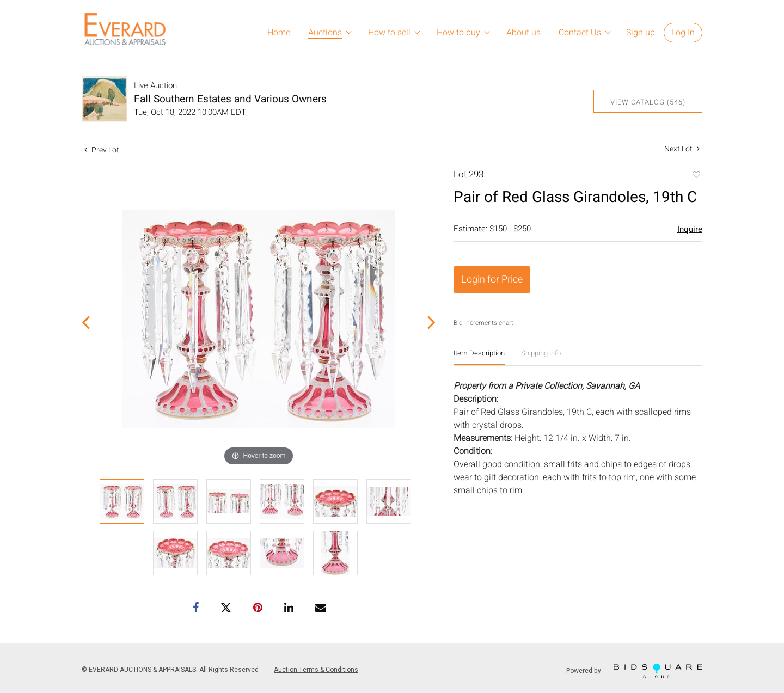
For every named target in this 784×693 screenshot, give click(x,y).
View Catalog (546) (648, 102)
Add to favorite (696, 176)
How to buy (458, 33)
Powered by (634, 671)
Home (279, 33)
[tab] (479, 357)
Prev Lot (102, 150)
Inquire (690, 229)
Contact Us (580, 33)
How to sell (389, 33)
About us (523, 33)
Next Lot (682, 149)
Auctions (325, 33)
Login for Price (492, 280)
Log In (683, 33)
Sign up (641, 33)
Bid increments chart (483, 323)
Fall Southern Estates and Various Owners (230, 99)
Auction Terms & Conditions (316, 670)
